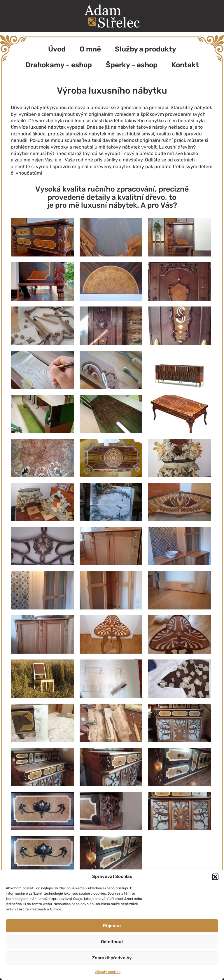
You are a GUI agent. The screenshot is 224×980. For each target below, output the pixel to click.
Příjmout (112, 926)
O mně (90, 49)
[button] (215, 877)
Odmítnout (112, 942)
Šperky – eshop (132, 65)
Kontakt (185, 65)
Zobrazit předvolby (112, 958)
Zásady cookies (108, 972)
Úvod (57, 49)
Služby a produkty (146, 49)
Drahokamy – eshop (59, 65)
